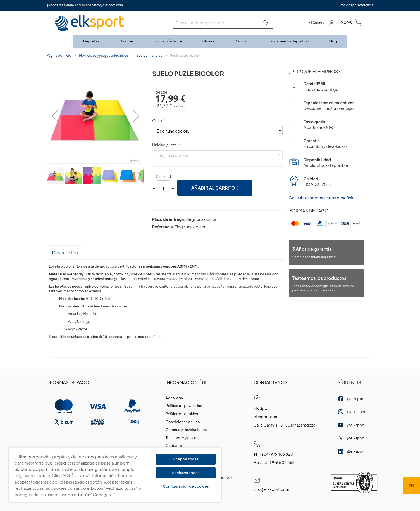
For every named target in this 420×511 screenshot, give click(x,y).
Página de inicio (59, 55)
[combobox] (223, 23)
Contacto (174, 446)
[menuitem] (92, 41)
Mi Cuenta (316, 23)
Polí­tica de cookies (182, 414)
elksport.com (266, 417)
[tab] (65, 252)
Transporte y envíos (182, 438)
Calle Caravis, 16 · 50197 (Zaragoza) (285, 425)
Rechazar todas (186, 473)
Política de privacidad (184, 406)
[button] (54, 117)
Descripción (65, 253)
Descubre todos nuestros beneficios (323, 198)
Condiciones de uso (183, 422)
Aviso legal (175, 398)
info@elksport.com (108, 5)
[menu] (210, 41)
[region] (115, 475)
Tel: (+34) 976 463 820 (273, 454)
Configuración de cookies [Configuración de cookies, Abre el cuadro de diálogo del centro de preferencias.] (186, 486)
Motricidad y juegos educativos (104, 55)
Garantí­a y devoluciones (186, 430)
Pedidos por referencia (356, 5)
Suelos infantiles (149, 55)
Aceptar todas (186, 459)
